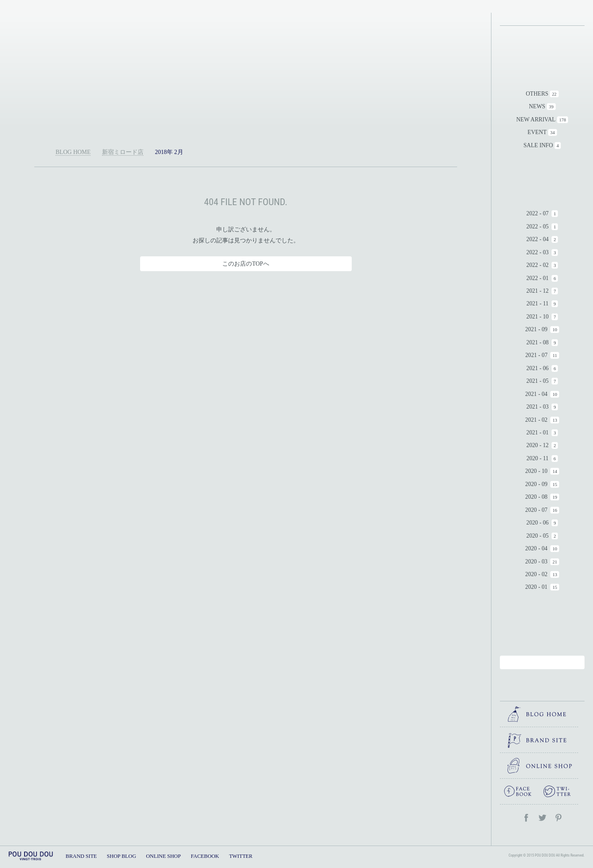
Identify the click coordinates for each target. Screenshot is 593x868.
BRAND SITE (81, 856)
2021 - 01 (538, 433)
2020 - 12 (538, 445)
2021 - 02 (536, 420)
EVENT (537, 132)
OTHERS (537, 94)
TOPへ (476, 834)
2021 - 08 (538, 342)
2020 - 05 (538, 536)
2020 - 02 (536, 574)
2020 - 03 (536, 562)
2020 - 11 (538, 458)
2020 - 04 (536, 548)
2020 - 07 (536, 510)
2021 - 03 (538, 407)
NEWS (537, 106)
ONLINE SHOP (163, 856)
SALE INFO (538, 145)
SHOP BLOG (121, 856)
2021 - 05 (538, 381)
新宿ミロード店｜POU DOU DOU (246, 74)
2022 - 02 (538, 265)
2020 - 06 (538, 523)
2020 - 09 (536, 484)
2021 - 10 (538, 317)
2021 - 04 (536, 394)
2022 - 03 (538, 252)
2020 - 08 (536, 497)
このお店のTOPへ (245, 264)
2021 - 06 (538, 368)
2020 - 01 (536, 587)
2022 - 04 (538, 239)
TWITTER (241, 856)
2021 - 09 (536, 329)
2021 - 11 (538, 304)
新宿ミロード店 (123, 152)
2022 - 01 (538, 278)
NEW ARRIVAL (536, 119)
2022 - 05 (538, 227)
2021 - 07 (536, 355)
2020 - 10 (536, 471)
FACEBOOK (205, 856)
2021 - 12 (538, 291)
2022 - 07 (538, 213)
